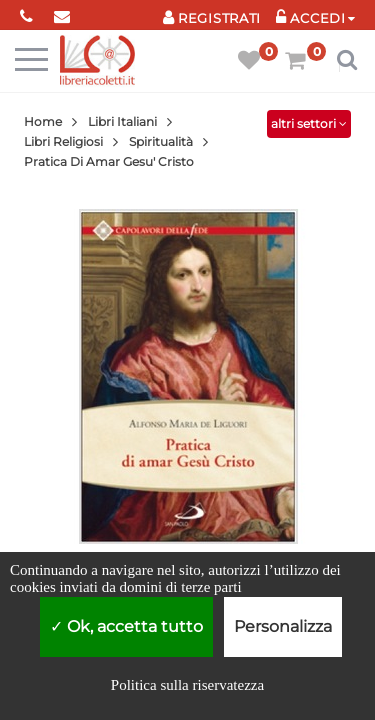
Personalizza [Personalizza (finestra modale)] (283, 626)
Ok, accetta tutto (126, 626)
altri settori (309, 123)
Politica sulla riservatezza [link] (187, 685)
